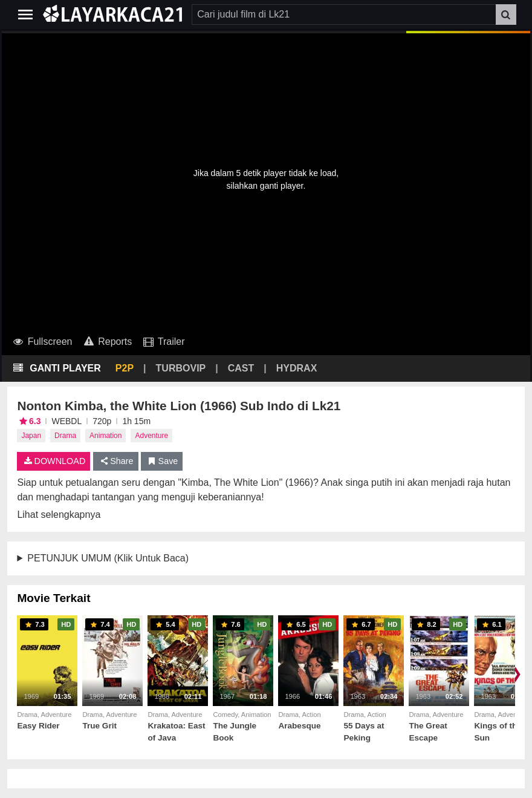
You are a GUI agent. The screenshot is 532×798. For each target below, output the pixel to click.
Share (116, 461)
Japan (31, 436)
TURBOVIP (181, 368)
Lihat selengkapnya (59, 515)
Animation (105, 436)
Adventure (151, 436)
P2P (125, 368)
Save (162, 461)
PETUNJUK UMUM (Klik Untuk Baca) (108, 558)
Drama (65, 436)
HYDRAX (297, 368)
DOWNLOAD (54, 461)
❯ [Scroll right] (516, 673)
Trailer (163, 342)
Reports (107, 342)
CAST (241, 368)
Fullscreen (42, 342)
